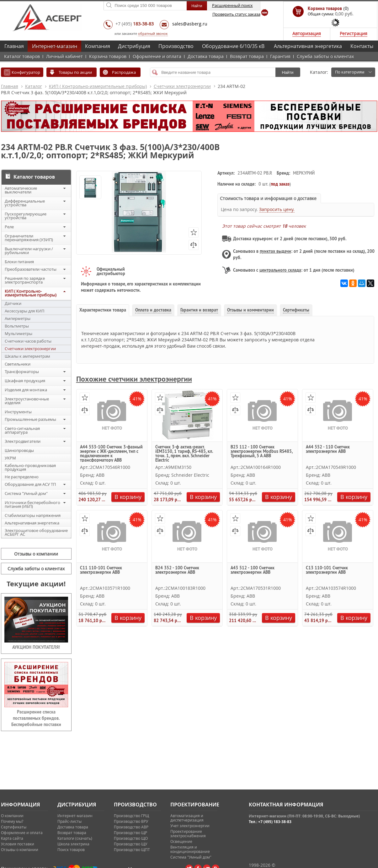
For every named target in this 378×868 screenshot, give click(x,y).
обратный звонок (153, 33)
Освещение (181, 841)
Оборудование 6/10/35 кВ (233, 46)
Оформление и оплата (157, 56)
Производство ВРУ (131, 821)
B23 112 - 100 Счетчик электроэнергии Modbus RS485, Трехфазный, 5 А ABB (261, 452)
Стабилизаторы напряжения (33, 515)
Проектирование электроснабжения (188, 833)
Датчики (13, 303)
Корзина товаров (108, 56)
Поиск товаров (71, 849)
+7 (135, 24)
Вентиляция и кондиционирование (190, 849)
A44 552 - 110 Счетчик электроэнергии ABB (328, 449)
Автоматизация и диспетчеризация (187, 818)
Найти (287, 72)
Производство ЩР (130, 833)
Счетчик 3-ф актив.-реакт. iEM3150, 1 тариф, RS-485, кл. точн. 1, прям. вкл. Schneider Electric (184, 453)
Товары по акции (75, 72)
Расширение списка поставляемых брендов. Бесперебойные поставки (36, 718)
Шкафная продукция (25, 381)
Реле (9, 227)
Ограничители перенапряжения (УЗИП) (29, 238)
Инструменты (18, 412)
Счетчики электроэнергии (182, 86)
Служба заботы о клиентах (325, 56)
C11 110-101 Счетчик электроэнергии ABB (101, 570)
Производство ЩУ (130, 844)
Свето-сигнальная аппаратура (22, 430)
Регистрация (354, 33)
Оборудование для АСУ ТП (30, 484)
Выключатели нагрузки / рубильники (29, 251)
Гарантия (280, 56)
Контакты (362, 46)
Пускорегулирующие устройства (26, 216)
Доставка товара (206, 56)
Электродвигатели (23, 441)
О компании (12, 816)
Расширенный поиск (232, 5)
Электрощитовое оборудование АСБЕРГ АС (36, 532)
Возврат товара (247, 56)
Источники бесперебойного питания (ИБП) (32, 504)
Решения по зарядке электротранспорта (25, 280)
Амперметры (18, 318)
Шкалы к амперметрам (27, 356)
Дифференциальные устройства (25, 203)
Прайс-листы (69, 821)
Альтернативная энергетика (308, 46)
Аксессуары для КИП (24, 311)
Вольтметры (17, 326)
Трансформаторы (22, 372)
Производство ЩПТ (132, 849)
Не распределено (22, 477)
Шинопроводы (19, 450)
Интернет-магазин (55, 46)
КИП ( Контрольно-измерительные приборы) (98, 86)
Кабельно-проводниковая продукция (30, 467)
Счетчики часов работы (28, 341)
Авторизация (307, 33)
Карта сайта (12, 838)
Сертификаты (14, 827)
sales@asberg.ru (190, 24)
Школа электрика (73, 844)
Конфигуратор (26, 72)
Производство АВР (131, 827)
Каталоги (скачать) (75, 838)
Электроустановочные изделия (27, 401)
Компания (98, 46)
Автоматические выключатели (21, 190)
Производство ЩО (131, 838)
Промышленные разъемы (30, 419)
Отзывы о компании (36, 554)
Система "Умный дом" (26, 493)
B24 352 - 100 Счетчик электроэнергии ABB (177, 570)
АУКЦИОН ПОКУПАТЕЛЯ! (36, 647)
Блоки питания (19, 262)
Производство (176, 46)
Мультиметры (19, 334)
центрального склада (280, 270)
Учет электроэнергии (190, 826)
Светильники (18, 364)
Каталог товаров (22, 56)
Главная (14, 46)
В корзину (128, 497)
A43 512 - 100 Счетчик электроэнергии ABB (253, 570)
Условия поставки (18, 844)
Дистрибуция (134, 46)
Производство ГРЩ (131, 816)
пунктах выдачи (275, 251)
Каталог (34, 86)
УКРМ (10, 458)
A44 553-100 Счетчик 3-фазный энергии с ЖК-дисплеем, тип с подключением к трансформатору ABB (111, 453)
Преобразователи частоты (31, 269)
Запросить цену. (277, 209)
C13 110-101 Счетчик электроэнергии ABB (327, 570)
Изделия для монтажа (26, 390)
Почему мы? (12, 821)
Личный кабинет (64, 56)
